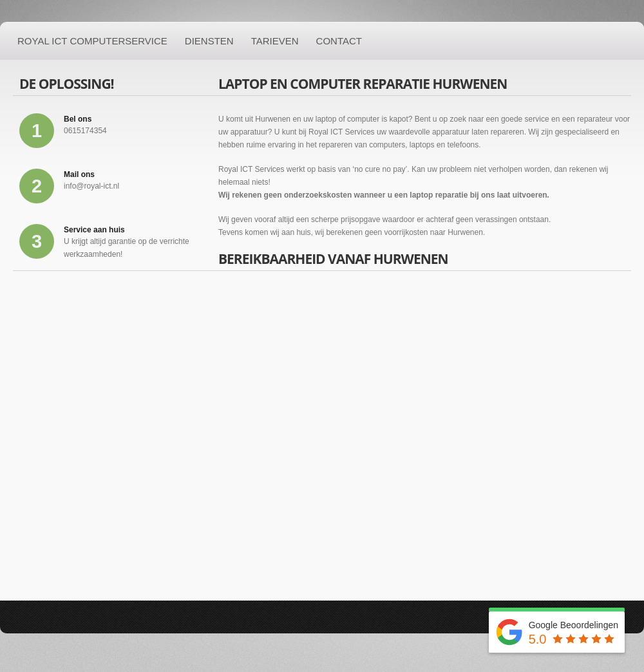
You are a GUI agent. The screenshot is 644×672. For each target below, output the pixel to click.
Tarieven (275, 41)
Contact (339, 41)
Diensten (209, 41)
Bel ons (78, 119)
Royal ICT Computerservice (92, 41)
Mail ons (79, 174)
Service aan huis (94, 230)
